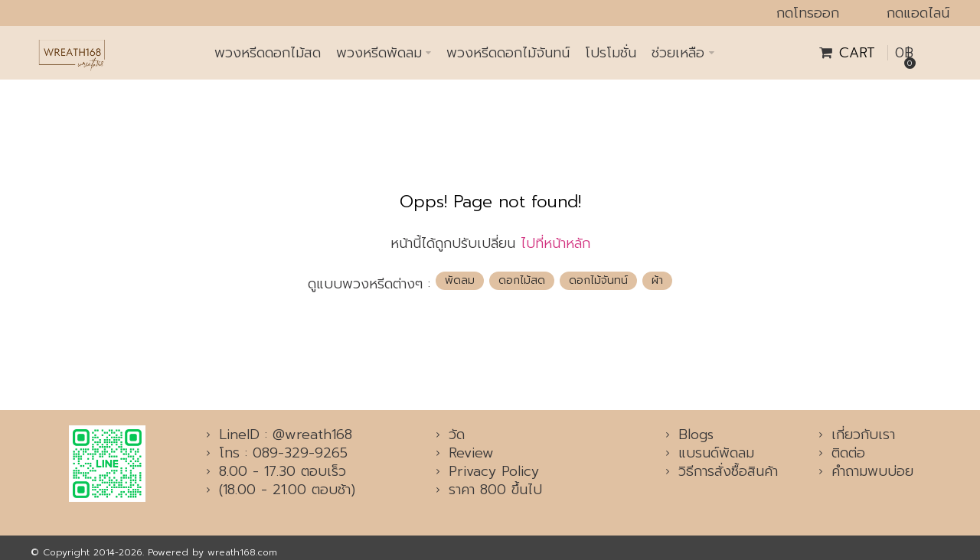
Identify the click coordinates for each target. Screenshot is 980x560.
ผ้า (657, 280)
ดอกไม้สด (522, 280)
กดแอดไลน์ (918, 13)
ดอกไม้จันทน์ (598, 280)
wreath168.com (242, 552)
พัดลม (460, 280)
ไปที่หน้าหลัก (555, 243)
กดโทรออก (808, 13)
